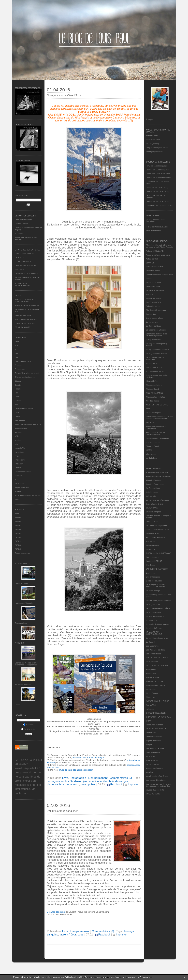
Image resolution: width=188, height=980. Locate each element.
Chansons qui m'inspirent (25, 377)
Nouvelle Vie (20, 448)
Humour (18, 401)
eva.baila (150, 294)
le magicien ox (152, 363)
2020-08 (18, 545)
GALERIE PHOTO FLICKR (26, 266)
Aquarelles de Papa (23, 685)
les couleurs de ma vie (155, 371)
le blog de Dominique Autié (157, 227)
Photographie (20, 460)
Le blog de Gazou (153, 604)
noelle (149, 170)
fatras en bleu (152, 549)
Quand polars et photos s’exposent (76, 770)
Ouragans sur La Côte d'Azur (64, 95)
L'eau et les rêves (153, 140)
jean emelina (91, 781)
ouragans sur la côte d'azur (65, 781)
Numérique (19, 452)
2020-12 (18, 541)
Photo (17, 456)
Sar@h (149, 744)
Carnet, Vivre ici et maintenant (27, 373)
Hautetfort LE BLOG (154, 561)
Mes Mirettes (151, 689)
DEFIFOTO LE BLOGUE (25, 254)
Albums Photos (23, 563)
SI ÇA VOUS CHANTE (155, 748)
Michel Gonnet (152, 693)
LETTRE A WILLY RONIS (25, 323)
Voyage (18, 491)
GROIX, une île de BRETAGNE (159, 553)
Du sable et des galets (155, 290)
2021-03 (18, 537)
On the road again (153, 413)
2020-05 (18, 549)
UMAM (149, 450)
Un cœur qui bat (153, 764)
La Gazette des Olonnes (156, 330)
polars (92, 785)
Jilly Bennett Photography (156, 310)
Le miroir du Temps (154, 628)
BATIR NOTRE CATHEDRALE (27, 306)
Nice (17, 444)
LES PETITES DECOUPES (157, 658)
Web (17, 499)
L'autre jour (151, 573)
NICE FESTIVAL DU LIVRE (157, 405)
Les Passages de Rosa (155, 650)
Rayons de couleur (154, 741)
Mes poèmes (20, 420)
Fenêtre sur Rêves (154, 298)
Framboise (151, 195)
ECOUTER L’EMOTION (156, 537)
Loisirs (17, 416)
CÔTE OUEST (152, 522)
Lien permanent (98, 778)
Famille (18, 389)
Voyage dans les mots (155, 790)
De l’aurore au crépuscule (156, 526)
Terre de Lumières (153, 231)
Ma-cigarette (151, 673)
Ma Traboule (151, 670)
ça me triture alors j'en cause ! (158, 500)
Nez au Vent (151, 705)
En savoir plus (146, 977)
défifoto (18, 385)
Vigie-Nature (151, 454)
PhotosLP (19, 234)
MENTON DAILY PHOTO (156, 685)
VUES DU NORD (153, 794)
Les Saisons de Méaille (24, 409)
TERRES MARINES (23, 315)
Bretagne (19, 365)
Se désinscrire (28, 729)
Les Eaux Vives (152, 646)
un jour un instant (22, 487)
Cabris (17, 705)
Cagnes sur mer (21, 369)
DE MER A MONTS (23, 327)
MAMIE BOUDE (153, 677)
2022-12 (18, 514)
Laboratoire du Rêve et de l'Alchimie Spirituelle (157, 335)
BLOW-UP (150, 263)
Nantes (18, 440)
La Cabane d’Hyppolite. (24, 603)
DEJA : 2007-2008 (153, 283)
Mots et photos (21, 428)
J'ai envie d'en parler (154, 306)
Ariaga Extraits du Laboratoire (158, 255)
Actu (17, 345)
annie (149, 174)
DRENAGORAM (153, 533)
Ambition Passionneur (155, 484)
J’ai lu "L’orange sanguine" (62, 811)
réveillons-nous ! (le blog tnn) (158, 438)
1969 (17, 342)
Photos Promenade (154, 737)
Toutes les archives (23, 553)
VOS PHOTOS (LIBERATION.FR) (22, 284)
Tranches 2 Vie (152, 760)
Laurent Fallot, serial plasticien (158, 601)
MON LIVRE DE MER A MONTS (28, 424)
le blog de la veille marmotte (157, 350)
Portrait (18, 468)
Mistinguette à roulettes (156, 397)
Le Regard (150, 642)
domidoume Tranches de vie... (158, 530)
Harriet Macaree (153, 557)
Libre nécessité (152, 662)
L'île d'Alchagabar (153, 577)
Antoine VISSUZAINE (155, 251)
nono (148, 409)
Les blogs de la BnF (154, 367)
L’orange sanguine (56, 912)
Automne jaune (152, 136)
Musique (18, 432)
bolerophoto (151, 496)
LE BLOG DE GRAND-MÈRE (158, 608)
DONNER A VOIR (153, 286)
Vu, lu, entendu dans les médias (28, 495)
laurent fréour (68, 935)
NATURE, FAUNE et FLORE (158, 701)
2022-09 (18, 518)
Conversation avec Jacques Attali (159, 275)
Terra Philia (151, 756)
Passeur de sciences (155, 725)
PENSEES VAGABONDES (157, 729)
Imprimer (132, 785)
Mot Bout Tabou (152, 401)
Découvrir (19, 381)
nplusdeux (150, 709)
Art (16, 349)
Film (17, 393)
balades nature (152, 492)
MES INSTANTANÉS (155, 393)
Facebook (115, 785)
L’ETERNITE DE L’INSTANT (158, 666)
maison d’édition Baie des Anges (88, 758)
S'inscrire (28, 725)
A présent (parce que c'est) (157, 472)
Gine (149, 188)
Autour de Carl (152, 259)
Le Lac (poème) (152, 144)
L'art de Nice (151, 314)
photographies (56, 785)
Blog (17, 357)
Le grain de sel (152, 620)
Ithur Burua (151, 565)
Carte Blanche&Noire (23, 220)
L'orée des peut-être (154, 581)
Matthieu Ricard (152, 389)
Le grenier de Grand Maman (158, 624)
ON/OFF (150, 721)
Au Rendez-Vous (153, 488)
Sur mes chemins (153, 752)
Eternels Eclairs (152, 545)
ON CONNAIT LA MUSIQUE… (159, 717)
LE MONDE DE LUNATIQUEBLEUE (154, 633)
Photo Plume (151, 733)
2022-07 (18, 525)
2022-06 (18, 529)
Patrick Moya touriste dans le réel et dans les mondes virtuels (160, 418)
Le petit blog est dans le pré (157, 638)
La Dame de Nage (153, 326)
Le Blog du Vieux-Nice (155, 616)
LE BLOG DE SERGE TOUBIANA (155, 358)
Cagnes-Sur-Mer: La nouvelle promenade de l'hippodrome (27, 664)
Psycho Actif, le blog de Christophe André (156, 433)
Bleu (17, 353)
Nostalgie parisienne (154, 152)
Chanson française (154, 512)
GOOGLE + (20, 270)
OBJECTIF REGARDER (156, 713)
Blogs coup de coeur (23, 361)
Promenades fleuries (23, 472)
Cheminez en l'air (153, 271)
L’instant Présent (22, 224)
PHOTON (150, 423)
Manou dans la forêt (154, 385)
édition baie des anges (114, 781)
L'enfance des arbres (155, 318)
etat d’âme (150, 541)
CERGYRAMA (152, 508)
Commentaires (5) (121, 778)
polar (84, 785)
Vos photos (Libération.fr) (156, 780)
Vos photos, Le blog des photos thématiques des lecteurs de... (159, 785)
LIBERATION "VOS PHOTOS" (27, 273)
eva (148, 166)
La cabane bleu (152, 322)
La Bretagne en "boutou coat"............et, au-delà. (156, 586)
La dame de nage (153, 591)
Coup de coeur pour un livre (157, 148)
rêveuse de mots (153, 442)
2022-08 (18, 521)
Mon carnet (151, 697)
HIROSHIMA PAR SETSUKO (27, 319)
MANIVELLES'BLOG (155, 681)
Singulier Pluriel (152, 446)
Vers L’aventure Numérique (157, 776)
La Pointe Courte (22, 583)
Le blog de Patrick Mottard (157, 354)
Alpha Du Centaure (154, 480)
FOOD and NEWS (153, 302)
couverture (72, 785)
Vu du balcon (151, 458)
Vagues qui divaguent (155, 768)
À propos (150, 119)
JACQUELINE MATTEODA (157, 569)
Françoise (151, 182)
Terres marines (21, 623)
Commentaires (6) (103, 931)
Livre (17, 413)
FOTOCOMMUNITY (23, 262)
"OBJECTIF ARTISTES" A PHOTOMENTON (25, 301)
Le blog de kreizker (154, 612)
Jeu (16, 405)
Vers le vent (151, 772)
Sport (17, 480)
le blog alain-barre (153, 340)
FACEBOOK (20, 258)
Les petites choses (154, 654)
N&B (17, 436)
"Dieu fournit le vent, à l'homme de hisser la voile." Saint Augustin (159, 246)
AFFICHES (19, 643)
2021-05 (18, 533)
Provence (19, 476)
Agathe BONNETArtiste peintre (159, 476)
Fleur (17, 397)
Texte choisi (20, 484)
